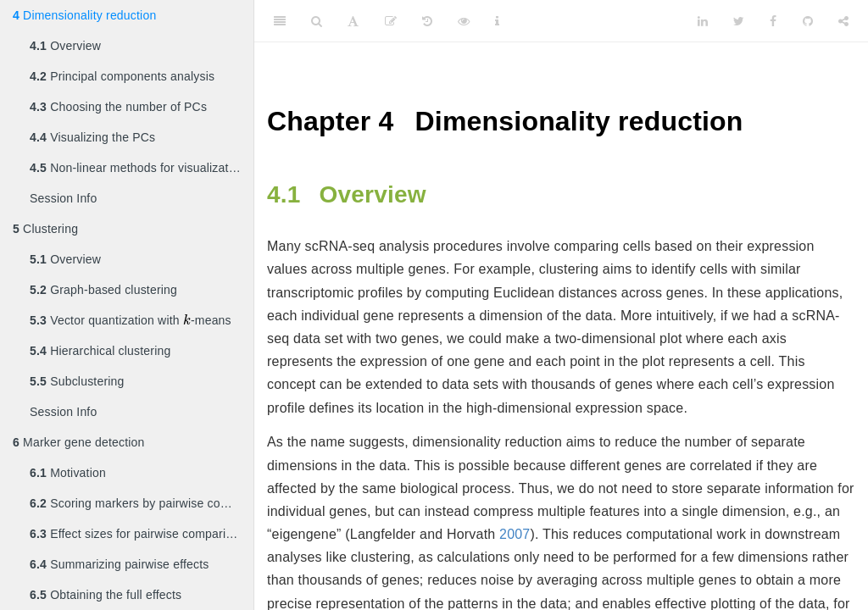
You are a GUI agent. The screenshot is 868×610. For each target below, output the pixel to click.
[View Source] (464, 21)
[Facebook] (773, 21)
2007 (515, 534)
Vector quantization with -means (131, 319)
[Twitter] (739, 21)
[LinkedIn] (703, 21)
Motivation (68, 473)
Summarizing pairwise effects (120, 564)
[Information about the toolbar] (497, 21)
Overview (65, 46)
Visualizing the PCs (92, 137)
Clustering (45, 229)
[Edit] (391, 21)
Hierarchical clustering (100, 351)
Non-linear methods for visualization (137, 168)
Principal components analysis (122, 76)
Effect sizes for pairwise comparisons (141, 534)
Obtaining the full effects (106, 595)
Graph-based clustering (103, 290)
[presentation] (187, 320)
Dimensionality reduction (84, 15)
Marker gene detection (79, 442)
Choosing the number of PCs (118, 107)
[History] (427, 21)
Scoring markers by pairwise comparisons (142, 503)
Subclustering (77, 381)
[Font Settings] (353, 21)
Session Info (63, 198)
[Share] (843, 21)
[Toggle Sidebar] (280, 21)
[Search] (317, 21)
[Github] (808, 21)
